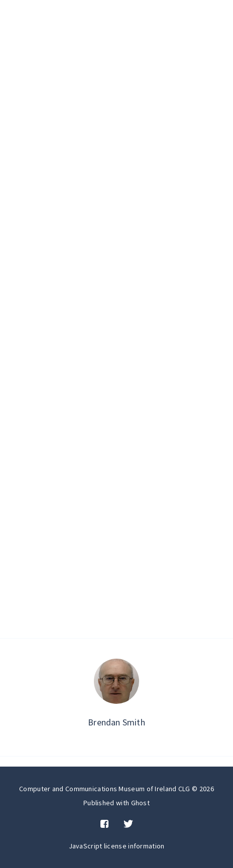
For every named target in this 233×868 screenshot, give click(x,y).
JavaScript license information (117, 846)
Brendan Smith (117, 722)
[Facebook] (104, 824)
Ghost (141, 803)
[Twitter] (128, 824)
